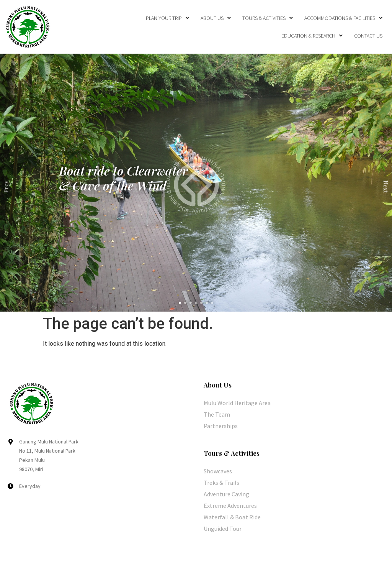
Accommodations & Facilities (343, 18)
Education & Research (312, 36)
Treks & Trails (221, 483)
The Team (217, 414)
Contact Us (368, 36)
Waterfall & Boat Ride (232, 517)
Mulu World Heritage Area (237, 403)
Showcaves (218, 471)
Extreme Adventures (230, 506)
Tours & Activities (268, 18)
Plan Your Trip (167, 18)
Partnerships (221, 426)
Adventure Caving (226, 494)
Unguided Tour (223, 529)
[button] (180, 303)
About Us (216, 18)
